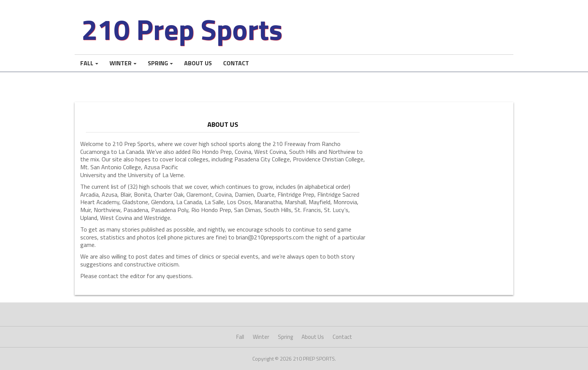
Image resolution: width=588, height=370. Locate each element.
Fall (87, 63)
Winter (121, 63)
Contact (236, 63)
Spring (158, 63)
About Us (198, 63)
